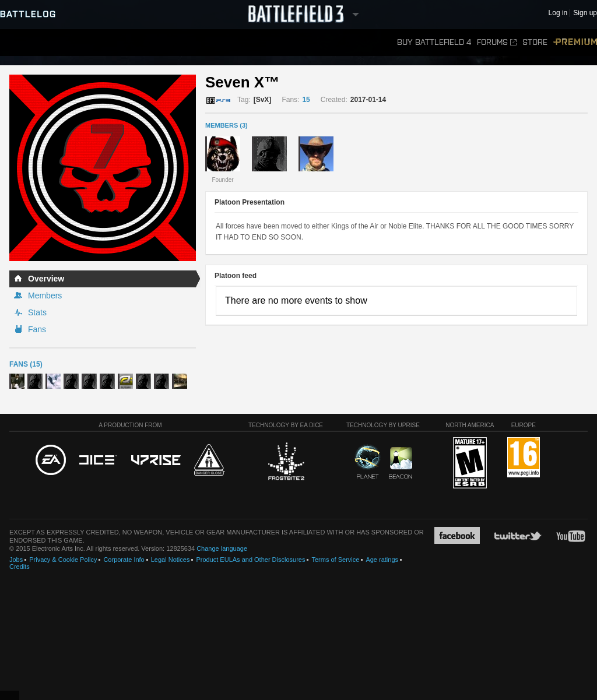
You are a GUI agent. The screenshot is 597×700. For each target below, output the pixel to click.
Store (535, 42)
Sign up (585, 13)
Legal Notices (171, 560)
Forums (497, 42)
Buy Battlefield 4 (434, 42)
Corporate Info (124, 560)
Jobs (16, 560)
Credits (20, 567)
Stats (37, 312)
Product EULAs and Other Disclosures (250, 560)
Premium (575, 42)
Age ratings (382, 560)
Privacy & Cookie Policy (63, 560)
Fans (37, 329)
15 (306, 100)
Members (45, 296)
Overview (46, 279)
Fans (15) (26, 364)
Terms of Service (335, 560)
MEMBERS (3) (226, 125)
